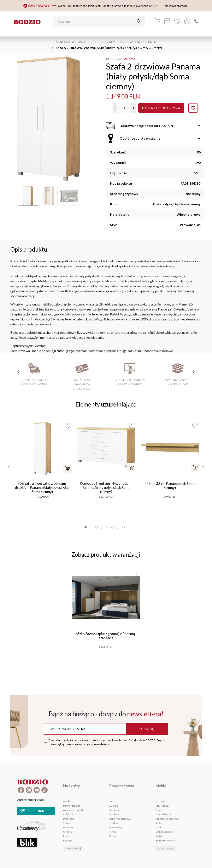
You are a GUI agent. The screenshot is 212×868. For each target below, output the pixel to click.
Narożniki (161, 801)
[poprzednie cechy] (18, 372)
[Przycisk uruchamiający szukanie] (139, 21)
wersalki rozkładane (91, 351)
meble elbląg (117, 351)
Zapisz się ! (147, 729)
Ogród (113, 832)
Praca (66, 836)
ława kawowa (20, 351)
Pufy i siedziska (164, 814)
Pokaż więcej (74, 848)
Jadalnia (114, 823)
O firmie (68, 832)
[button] (115, 108)
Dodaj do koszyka (161, 108)
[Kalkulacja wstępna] (167, 21)
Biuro (112, 836)
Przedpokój (116, 827)
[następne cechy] (194, 372)
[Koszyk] (157, 21)
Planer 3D (69, 827)
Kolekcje (68, 814)
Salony (67, 823)
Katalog (67, 841)
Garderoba (115, 814)
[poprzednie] (9, 467)
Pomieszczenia (72, 806)
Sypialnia (114, 810)
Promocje (69, 819)
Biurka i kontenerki (166, 841)
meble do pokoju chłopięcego (53, 351)
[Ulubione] (177, 21)
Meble (67, 801)
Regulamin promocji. (175, 6)
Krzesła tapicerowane (168, 819)
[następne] (203, 467)
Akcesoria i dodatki (74, 810)
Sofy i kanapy (162, 806)
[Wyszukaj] (96, 21)
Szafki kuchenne (164, 832)
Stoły (158, 823)
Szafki (159, 836)
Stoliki (159, 827)
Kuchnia (114, 806)
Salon (112, 801)
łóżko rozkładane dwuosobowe (151, 351)
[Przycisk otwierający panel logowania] (187, 21)
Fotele (159, 810)
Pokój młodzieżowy (120, 819)
